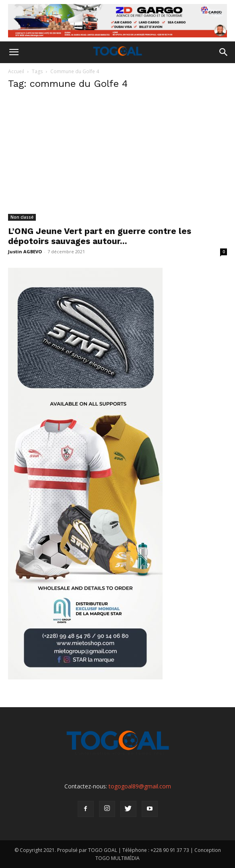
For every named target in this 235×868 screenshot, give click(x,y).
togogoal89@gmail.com (140, 786)
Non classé (22, 217)
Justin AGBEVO (25, 251)
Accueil (16, 71)
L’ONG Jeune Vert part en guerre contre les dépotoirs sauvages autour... (100, 236)
